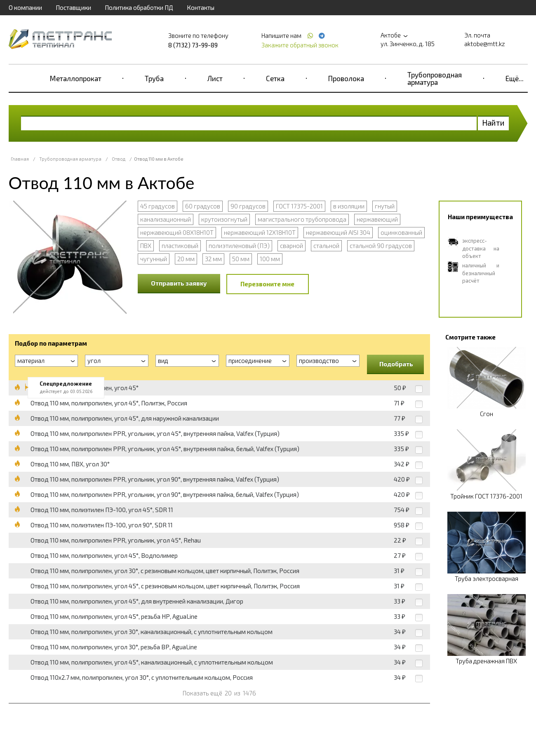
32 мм (213, 259)
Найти (493, 123)
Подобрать (396, 364)
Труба (154, 78)
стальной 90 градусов (381, 246)
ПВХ (146, 246)
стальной (326, 246)
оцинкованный (401, 232)
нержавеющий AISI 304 (338, 232)
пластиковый (180, 246)
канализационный (166, 219)
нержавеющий (377, 219)
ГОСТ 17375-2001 (299, 206)
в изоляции (349, 206)
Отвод (119, 159)
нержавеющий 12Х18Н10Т (260, 232)
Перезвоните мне (267, 284)
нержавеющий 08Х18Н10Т (177, 232)
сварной (292, 246)
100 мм (270, 259)
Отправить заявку (179, 283)
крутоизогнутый (224, 219)
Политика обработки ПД (139, 7)
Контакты (201, 7)
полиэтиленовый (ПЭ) (239, 246)
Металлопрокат (76, 78)
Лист (215, 78)
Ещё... (515, 78)
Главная (20, 159)
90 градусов (248, 206)
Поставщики (73, 7)
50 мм (241, 259)
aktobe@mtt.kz (485, 44)
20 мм (186, 259)
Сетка (275, 78)
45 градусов (158, 206)
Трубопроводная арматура (435, 78)
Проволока (346, 78)
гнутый (385, 206)
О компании (25, 7)
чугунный (154, 259)
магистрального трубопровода (302, 219)
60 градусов (203, 206)
